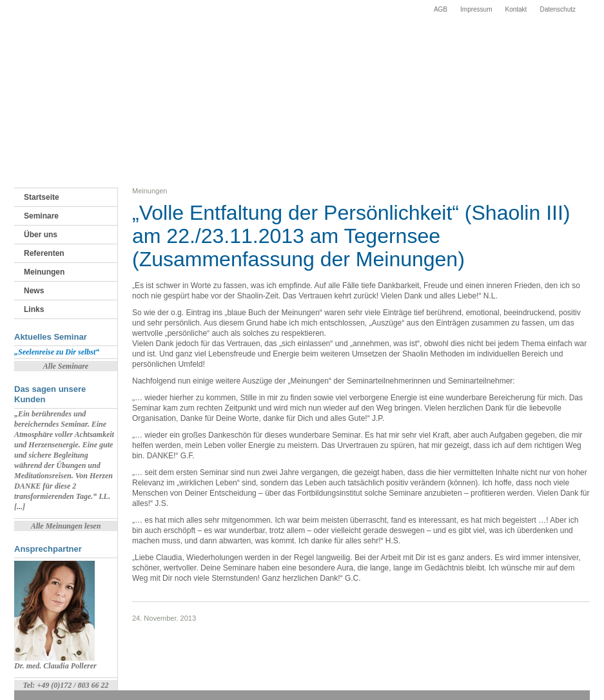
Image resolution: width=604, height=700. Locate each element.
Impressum (476, 9)
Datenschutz (558, 9)
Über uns (41, 235)
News (34, 291)
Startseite (42, 197)
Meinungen (44, 272)
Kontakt (516, 9)
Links (34, 309)
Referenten (44, 253)
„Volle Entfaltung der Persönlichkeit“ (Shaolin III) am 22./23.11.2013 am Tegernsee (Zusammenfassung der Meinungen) (351, 236)
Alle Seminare (66, 366)
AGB (441, 9)
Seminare (41, 216)
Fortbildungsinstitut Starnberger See (69, 51)
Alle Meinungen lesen (66, 526)
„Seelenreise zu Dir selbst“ (57, 352)
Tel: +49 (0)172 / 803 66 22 (65, 685)
